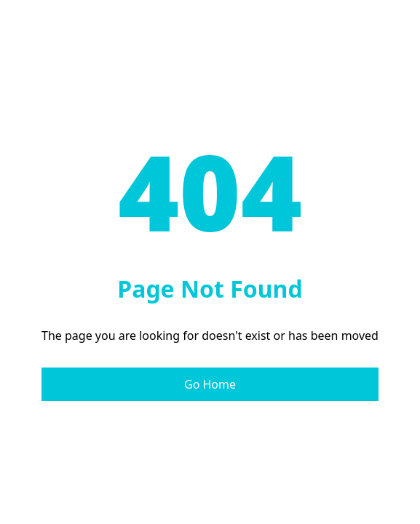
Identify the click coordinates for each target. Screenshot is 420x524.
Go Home (210, 384)
